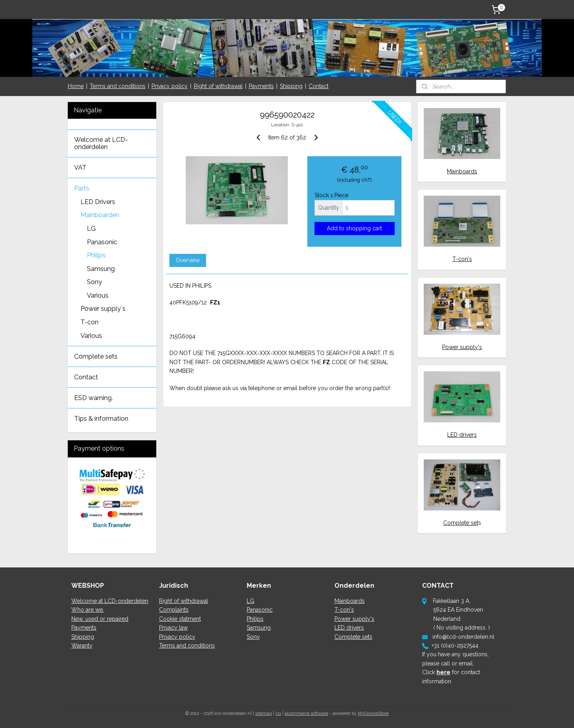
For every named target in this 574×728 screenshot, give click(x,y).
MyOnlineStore (373, 713)
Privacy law (173, 628)
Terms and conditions (118, 86)
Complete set (461, 523)
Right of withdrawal (218, 86)
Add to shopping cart (354, 228)
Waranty (82, 646)
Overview (187, 260)
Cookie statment (180, 619)
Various (98, 295)
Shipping (291, 86)
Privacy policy (170, 86)
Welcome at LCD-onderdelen (101, 143)
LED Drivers (98, 202)
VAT (80, 168)
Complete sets (96, 356)
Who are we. (88, 610)
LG (91, 229)
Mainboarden (100, 215)
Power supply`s (103, 309)
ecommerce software (306, 713)
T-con (89, 322)
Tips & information (101, 419)
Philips (96, 255)
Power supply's (462, 347)
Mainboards (462, 171)
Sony (94, 282)
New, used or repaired (100, 619)
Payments (261, 86)
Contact (318, 86)
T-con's (462, 259)
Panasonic (102, 242)
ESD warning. (93, 398)
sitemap (263, 713)
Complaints (174, 610)
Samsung (101, 269)
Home (76, 86)
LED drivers (462, 435)
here (443, 672)
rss (278, 713)
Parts (82, 188)
